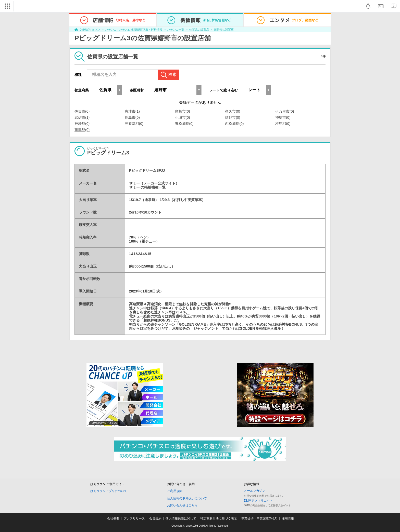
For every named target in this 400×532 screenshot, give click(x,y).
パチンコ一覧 (176, 30)
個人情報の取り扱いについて (187, 498)
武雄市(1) (82, 117)
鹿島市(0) (132, 117)
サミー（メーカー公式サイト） (154, 183)
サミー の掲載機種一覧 (147, 187)
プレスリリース (134, 518)
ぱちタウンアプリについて (109, 491)
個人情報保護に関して (181, 518)
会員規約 (155, 518)
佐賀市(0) (82, 111)
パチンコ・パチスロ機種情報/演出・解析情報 (134, 30)
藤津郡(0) (82, 130)
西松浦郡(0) (234, 124)
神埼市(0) (283, 117)
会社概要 (113, 518)
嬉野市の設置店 (224, 30)
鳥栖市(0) (183, 111)
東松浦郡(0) (184, 124)
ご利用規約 (175, 491)
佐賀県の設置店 (199, 30)
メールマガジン (255, 491)
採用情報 (288, 518)
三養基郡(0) (134, 124)
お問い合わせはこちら (182, 506)
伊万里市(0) (285, 111)
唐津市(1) (132, 111)
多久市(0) (233, 111)
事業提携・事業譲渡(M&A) (259, 518)
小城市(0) (183, 117)
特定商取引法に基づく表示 (219, 518)
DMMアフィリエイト (258, 501)
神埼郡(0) (82, 124)
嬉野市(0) (233, 117)
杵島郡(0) (283, 124)
